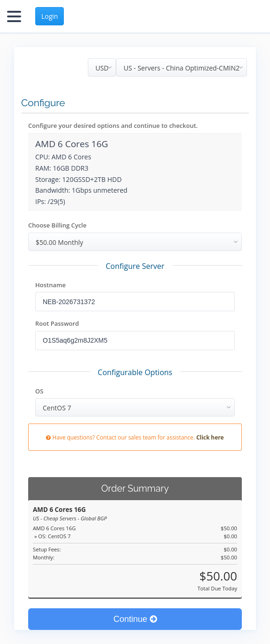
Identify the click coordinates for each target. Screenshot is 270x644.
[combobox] (181, 67)
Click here (210, 437)
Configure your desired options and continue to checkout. (113, 126)
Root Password (57, 323)
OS (39, 391)
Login (50, 16)
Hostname (50, 285)
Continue (135, 619)
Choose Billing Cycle (57, 225)
